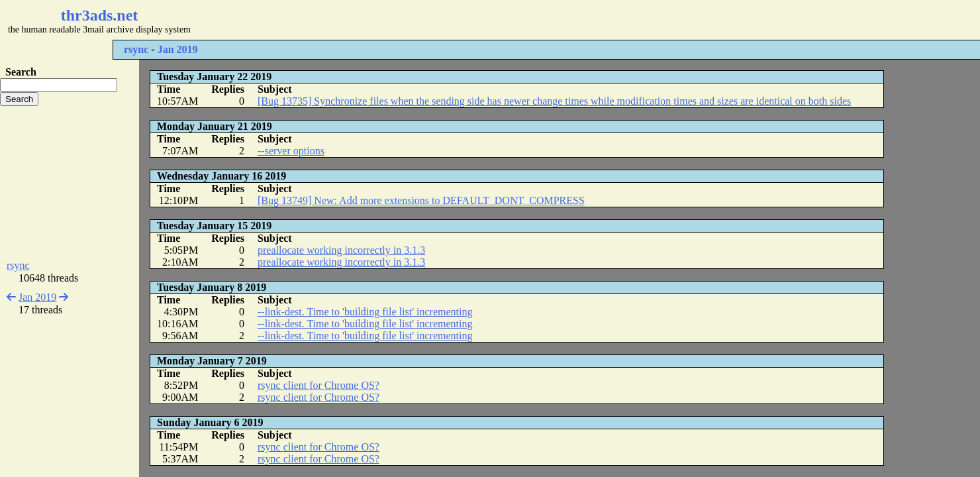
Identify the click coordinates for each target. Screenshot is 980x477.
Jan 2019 (178, 49)
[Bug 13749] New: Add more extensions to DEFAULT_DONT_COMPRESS (421, 200)
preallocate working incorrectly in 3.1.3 (341, 250)
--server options (291, 151)
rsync (136, 49)
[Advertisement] (395, 20)
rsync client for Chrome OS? (318, 385)
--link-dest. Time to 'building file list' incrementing (365, 312)
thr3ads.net (100, 15)
